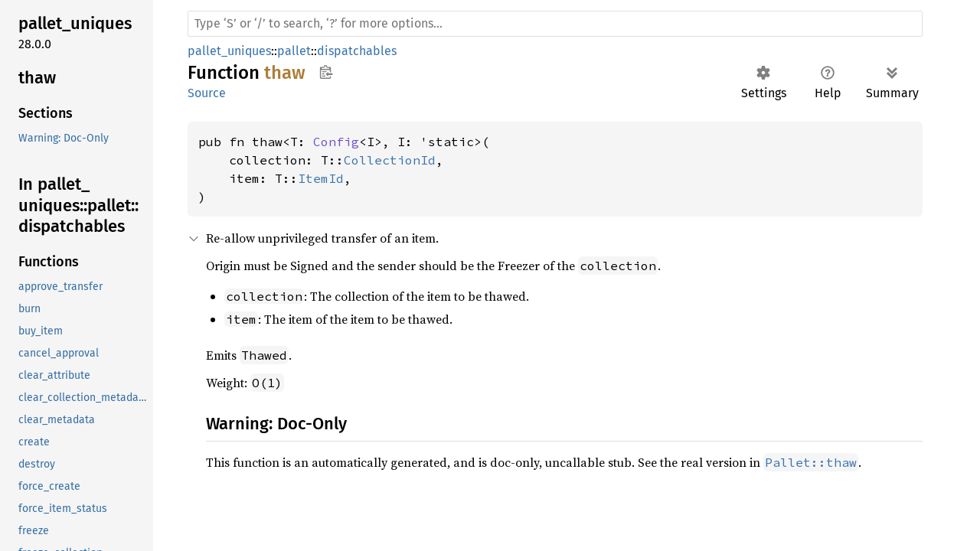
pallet (294, 51)
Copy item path (326, 72)
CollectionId (390, 160)
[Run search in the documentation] (555, 24)
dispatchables (357, 51)
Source (207, 93)
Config (336, 142)
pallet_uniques (229, 51)
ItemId (321, 178)
